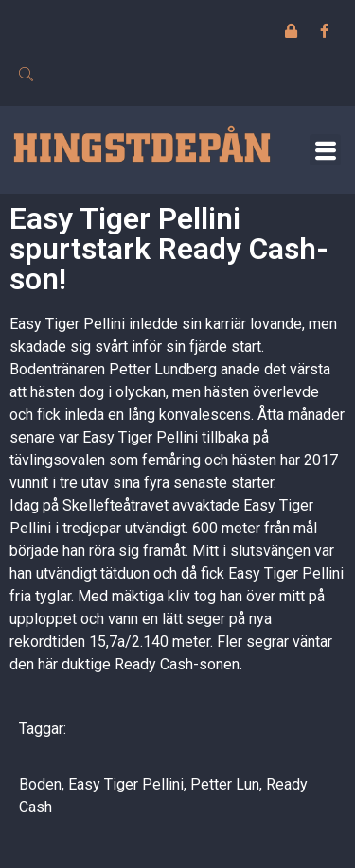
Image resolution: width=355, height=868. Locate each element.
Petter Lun (225, 784)
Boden (40, 784)
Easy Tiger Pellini (126, 784)
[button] (325, 150)
